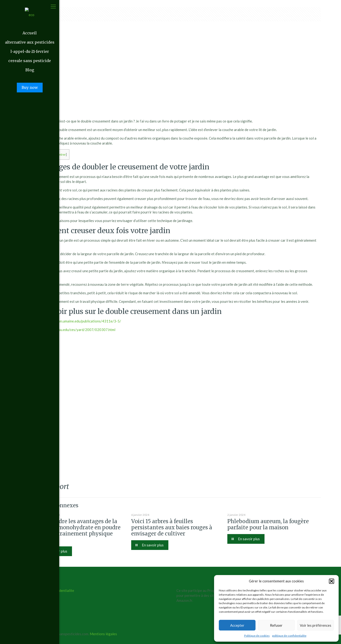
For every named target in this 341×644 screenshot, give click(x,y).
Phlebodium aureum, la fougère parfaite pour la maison (268, 524)
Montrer (60, 154)
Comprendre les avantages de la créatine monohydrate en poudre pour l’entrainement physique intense (78, 531)
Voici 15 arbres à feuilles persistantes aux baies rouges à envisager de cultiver (172, 527)
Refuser (276, 625)
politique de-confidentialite (289, 636)
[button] (332, 581)
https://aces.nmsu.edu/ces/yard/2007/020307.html (75, 330)
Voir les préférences (316, 625)
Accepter (237, 625)
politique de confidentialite (53, 590)
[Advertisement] (176, 82)
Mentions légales (103, 634)
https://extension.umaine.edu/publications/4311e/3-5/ (78, 321)
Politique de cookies (257, 636)
